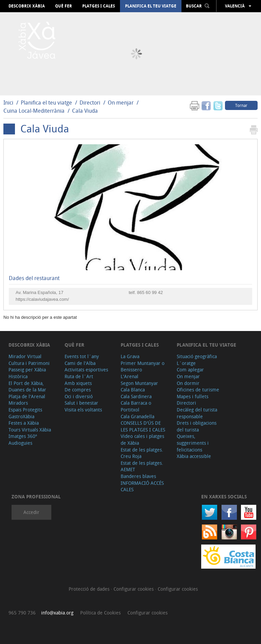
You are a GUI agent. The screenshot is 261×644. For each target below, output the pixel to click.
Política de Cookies (100, 613)
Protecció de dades (90, 589)
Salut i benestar (81, 403)
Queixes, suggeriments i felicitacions (193, 443)
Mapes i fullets (193, 396)
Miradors (18, 403)
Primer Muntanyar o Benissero (143, 366)
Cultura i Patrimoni (29, 363)
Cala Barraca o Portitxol (136, 406)
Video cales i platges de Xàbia (142, 439)
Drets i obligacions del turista (197, 426)
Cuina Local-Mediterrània (34, 111)
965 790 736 (22, 613)
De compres (78, 390)
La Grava (130, 356)
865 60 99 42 (150, 292)
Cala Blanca (133, 390)
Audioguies (20, 443)
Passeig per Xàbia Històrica (27, 373)
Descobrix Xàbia (27, 6)
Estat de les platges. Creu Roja (142, 453)
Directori (91, 103)
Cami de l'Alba (80, 363)
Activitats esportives (86, 370)
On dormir (188, 383)
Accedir (31, 512)
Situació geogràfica (197, 356)
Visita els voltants (83, 410)
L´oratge (186, 363)
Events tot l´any (82, 356)
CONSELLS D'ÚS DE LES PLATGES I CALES (143, 426)
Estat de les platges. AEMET (142, 466)
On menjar (121, 103)
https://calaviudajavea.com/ (42, 299)
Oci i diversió (79, 396)
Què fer (64, 6)
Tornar (241, 105)
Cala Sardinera (136, 396)
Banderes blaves (138, 476)
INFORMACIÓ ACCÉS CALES (142, 486)
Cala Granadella (137, 416)
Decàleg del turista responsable (197, 413)
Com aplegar (190, 370)
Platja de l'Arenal (27, 396)
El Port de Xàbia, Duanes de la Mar (27, 387)
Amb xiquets (78, 383)
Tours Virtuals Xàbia (30, 430)
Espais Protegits (25, 410)
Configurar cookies (134, 589)
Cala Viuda (85, 111)
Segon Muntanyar (139, 383)
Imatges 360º (23, 436)
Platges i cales (99, 6)
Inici (8, 103)
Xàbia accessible (194, 456)
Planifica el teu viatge (151, 6)
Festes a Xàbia (24, 423)
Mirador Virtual (25, 356)
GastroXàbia (21, 416)
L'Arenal (129, 376)
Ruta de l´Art (79, 376)
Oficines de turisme (198, 390)
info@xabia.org (57, 613)
